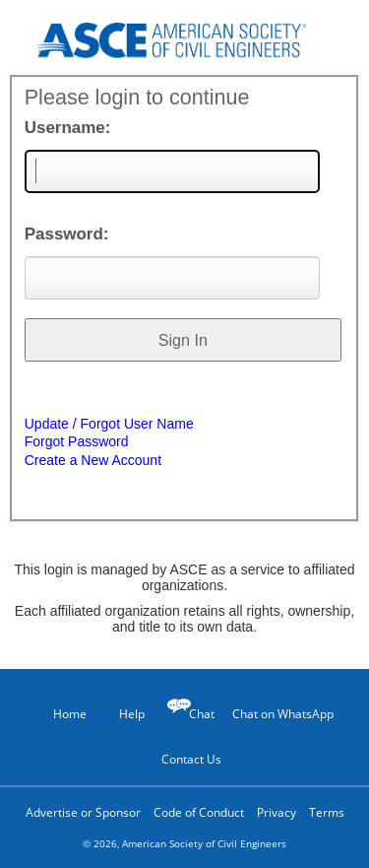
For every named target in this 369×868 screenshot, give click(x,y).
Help (122, 713)
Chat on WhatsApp (283, 714)
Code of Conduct (199, 812)
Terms (327, 812)
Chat (202, 714)
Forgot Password (77, 441)
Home (61, 714)
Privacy (277, 812)
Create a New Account (93, 460)
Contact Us (184, 759)
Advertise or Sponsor (83, 812)
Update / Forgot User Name (109, 424)
